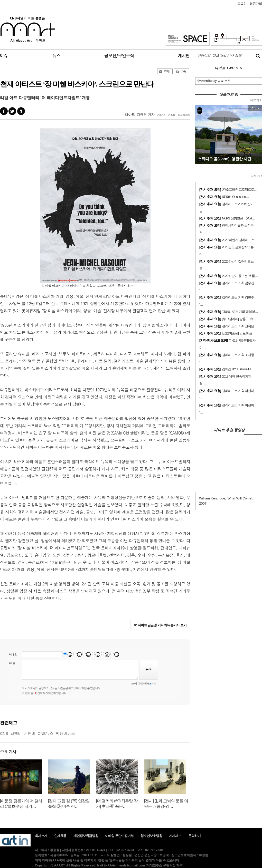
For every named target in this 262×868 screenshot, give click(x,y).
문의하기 (194, 836)
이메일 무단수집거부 (119, 836)
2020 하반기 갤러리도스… (240, 240)
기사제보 (175, 836)
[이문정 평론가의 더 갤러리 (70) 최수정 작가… (21, 804)
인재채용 (60, 836)
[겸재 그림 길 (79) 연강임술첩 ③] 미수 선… (69, 804)
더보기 (256, 100)
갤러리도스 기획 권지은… (240, 326)
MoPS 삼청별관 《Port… (238, 218)
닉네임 (13, 654)
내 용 (12, 663)
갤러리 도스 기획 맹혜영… (240, 312)
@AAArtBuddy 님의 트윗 (214, 81)
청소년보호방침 (151, 836)
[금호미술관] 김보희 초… (239, 333)
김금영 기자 (146, 115)
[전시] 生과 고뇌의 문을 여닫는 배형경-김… (166, 804)
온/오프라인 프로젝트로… (240, 190)
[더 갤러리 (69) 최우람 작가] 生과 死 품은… (117, 804)
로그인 (242, 4)
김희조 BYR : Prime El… (238, 369)
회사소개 (41, 836)
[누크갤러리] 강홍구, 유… (239, 319)
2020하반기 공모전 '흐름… (240, 276)
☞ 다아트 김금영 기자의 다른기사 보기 (160, 625)
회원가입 (256, 4)
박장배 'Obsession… (235, 197)
